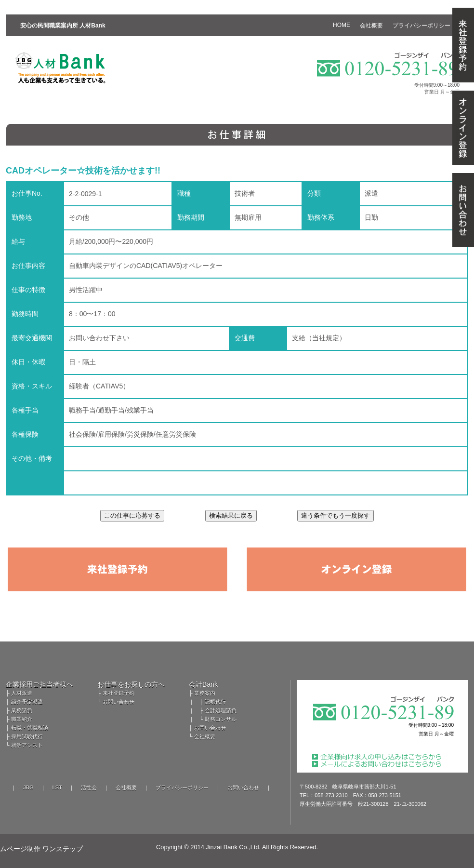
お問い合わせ (118, 702)
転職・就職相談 (30, 728)
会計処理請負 (221, 710)
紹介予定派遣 (27, 702)
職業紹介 (22, 719)
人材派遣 (22, 693)
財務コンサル (221, 719)
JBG (28, 788)
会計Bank (203, 684)
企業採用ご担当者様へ (39, 684)
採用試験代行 (27, 736)
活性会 (89, 788)
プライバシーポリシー (182, 788)
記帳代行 (215, 702)
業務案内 (205, 693)
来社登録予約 (118, 693)
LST (57, 788)
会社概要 (205, 736)
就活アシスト (27, 745)
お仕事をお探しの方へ (131, 684)
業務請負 (22, 710)
